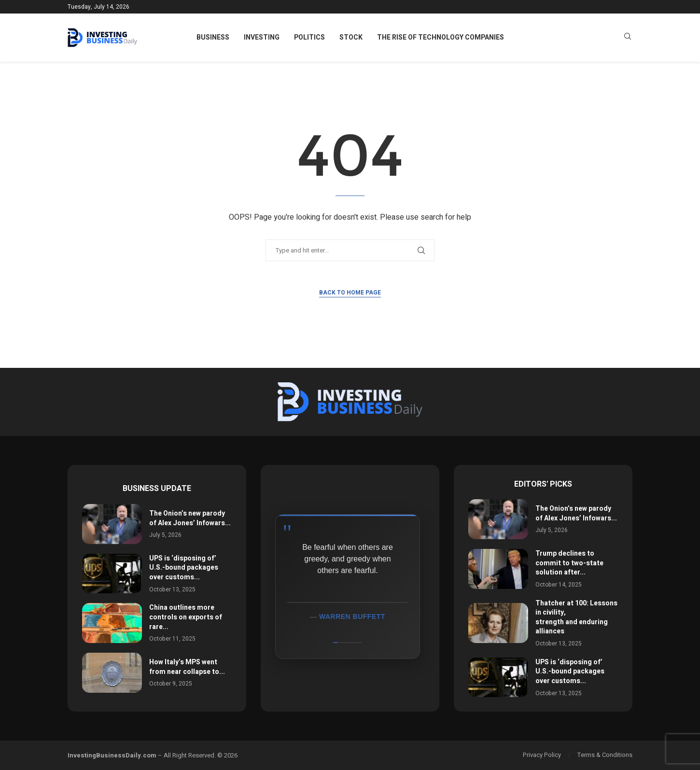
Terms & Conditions (605, 755)
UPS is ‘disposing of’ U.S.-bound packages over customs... (184, 568)
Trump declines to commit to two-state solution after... (569, 563)
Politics (309, 37)
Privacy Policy (542, 755)
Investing (262, 37)
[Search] (628, 38)
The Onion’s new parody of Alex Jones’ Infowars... (190, 518)
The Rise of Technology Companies (441, 37)
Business (213, 37)
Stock (351, 37)
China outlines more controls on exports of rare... (186, 617)
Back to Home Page (350, 293)
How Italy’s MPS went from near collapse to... (187, 667)
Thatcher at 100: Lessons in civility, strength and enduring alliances (576, 617)
